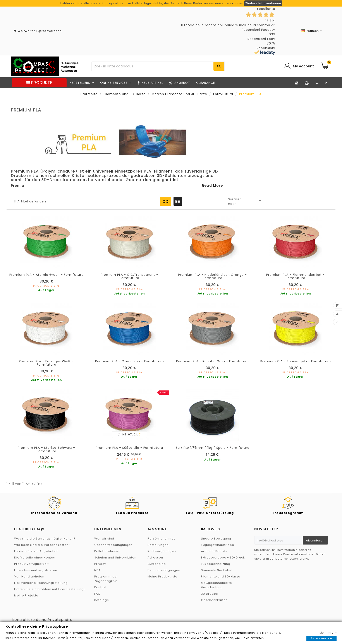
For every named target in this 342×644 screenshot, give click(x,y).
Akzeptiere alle (321, 638)
